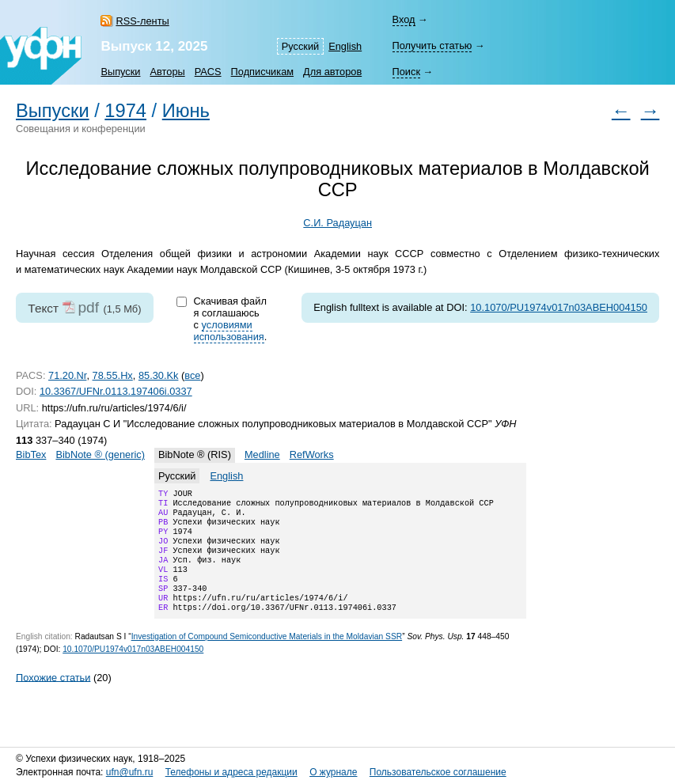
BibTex (31, 454)
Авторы (168, 72)
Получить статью (432, 45)
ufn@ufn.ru (130, 772)
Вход (404, 19)
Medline (262, 454)
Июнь (186, 111)
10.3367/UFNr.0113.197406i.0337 (116, 391)
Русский (300, 46)
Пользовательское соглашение (438, 772)
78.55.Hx (113, 375)
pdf (88, 307)
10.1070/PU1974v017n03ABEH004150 (559, 307)
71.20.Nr (67, 375)
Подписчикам (262, 72)
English (345, 46)
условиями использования (229, 331)
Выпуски (120, 72)
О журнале (333, 772)
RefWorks (312, 454)
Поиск (406, 72)
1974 (125, 111)
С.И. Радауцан (337, 223)
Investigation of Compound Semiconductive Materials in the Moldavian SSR (267, 657)
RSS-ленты (142, 21)
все (192, 375)
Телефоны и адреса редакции (231, 772)
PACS (208, 72)
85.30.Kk (159, 375)
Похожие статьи (53, 697)
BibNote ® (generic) (100, 454)
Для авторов (332, 72)
